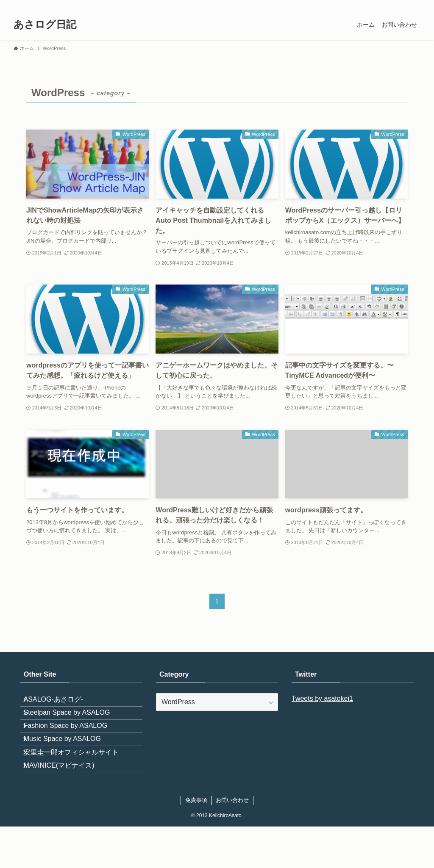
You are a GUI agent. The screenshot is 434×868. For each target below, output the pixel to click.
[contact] (404, 5)
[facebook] (327, 5)
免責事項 (196, 842)
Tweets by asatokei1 (322, 698)
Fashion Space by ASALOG (72, 743)
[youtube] (382, 5)
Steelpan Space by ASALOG (74, 723)
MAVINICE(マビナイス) (66, 803)
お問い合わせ (232, 842)
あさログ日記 (45, 25)
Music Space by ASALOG (69, 763)
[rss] (393, 5)
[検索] (415, 5)
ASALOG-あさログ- (60, 703)
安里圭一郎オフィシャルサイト (78, 783)
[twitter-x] (338, 5)
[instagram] (349, 5)
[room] (360, 5)
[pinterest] (371, 5)
